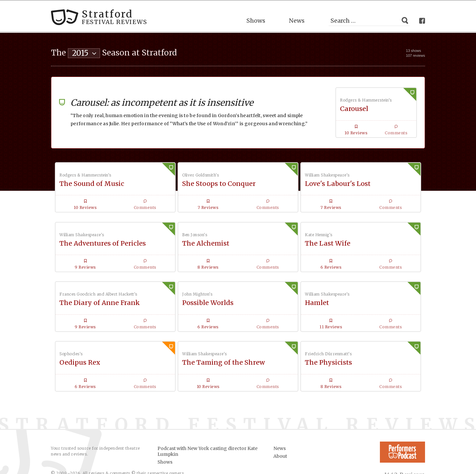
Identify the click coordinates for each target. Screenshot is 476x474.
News (297, 18)
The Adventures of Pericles (367, 185)
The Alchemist (83, 249)
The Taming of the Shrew (272, 326)
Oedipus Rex (174, 321)
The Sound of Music (92, 181)
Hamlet (72, 321)
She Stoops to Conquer (191, 181)
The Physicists (365, 321)
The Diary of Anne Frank (268, 258)
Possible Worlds (367, 249)
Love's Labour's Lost (281, 181)
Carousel (354, 106)
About (280, 423)
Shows (256, 18)
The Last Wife (176, 249)
